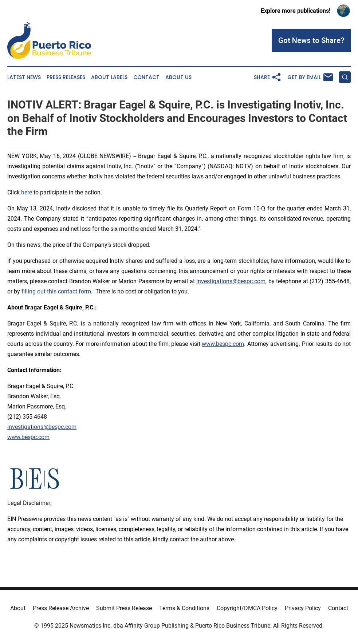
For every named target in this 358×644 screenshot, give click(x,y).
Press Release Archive (61, 608)
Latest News (24, 77)
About (18, 608)
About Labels (109, 77)
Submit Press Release (124, 608)
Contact (146, 77)
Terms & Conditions (184, 608)
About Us (178, 77)
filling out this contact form (56, 291)
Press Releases (66, 77)
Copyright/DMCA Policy (247, 608)
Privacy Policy (303, 608)
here (27, 192)
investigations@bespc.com (231, 281)
